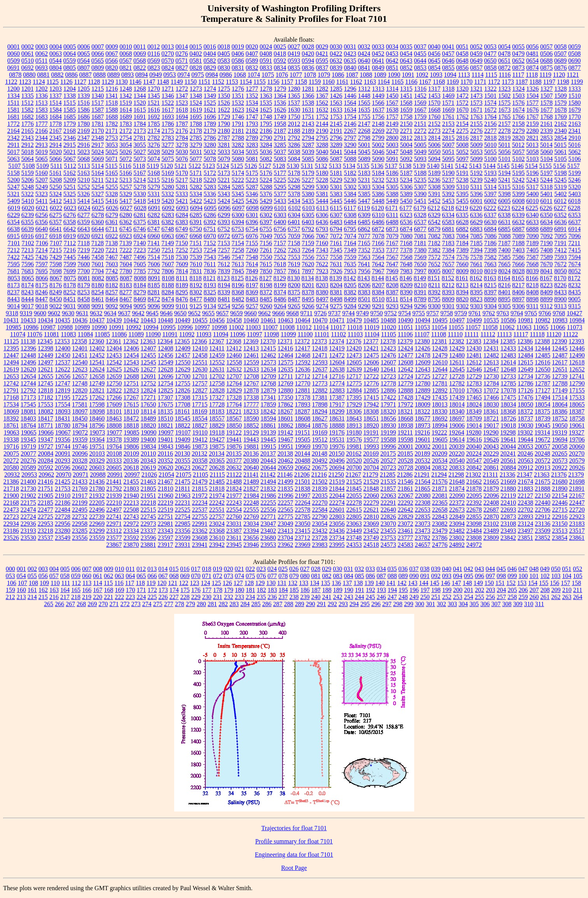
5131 (307, 166)
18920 (371, 425)
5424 (224, 201)
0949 (155, 75)
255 (480, 597)
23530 (28, 538)
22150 (542, 496)
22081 (440, 496)
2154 (463, 124)
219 (87, 597)
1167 (425, 82)
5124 (223, 166)
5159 (28, 173)
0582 (210, 61)
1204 (70, 89)
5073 (140, 159)
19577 (371, 439)
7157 (280, 243)
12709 (268, 376)
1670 (463, 110)
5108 (28, 166)
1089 (380, 75)
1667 (420, 110)
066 (152, 576)
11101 (322, 334)
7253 (196, 250)
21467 (166, 482)
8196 (238, 285)
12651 (560, 369)
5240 (490, 180)
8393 (449, 292)
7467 (112, 257)
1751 (308, 117)
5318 (546, 187)
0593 (294, 61)
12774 (337, 383)
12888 (406, 390)
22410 (509, 503)
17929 (354, 404)
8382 (350, 292)
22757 (217, 517)
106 (12, 583)
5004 (406, 145)
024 (272, 569)
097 (491, 576)
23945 (234, 545)
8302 (196, 292)
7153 (224, 243)
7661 (476, 264)
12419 (337, 348)
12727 (440, 376)
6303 (280, 215)
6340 (532, 215)
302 (441, 604)
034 (381, 569)
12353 (62, 341)
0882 (57, 75)
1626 (280, 110)
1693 (168, 117)
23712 (302, 538)
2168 (70, 131)
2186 (266, 131)
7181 (420, 243)
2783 (168, 138)
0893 (127, 75)
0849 (378, 68)
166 (87, 590)
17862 (286, 404)
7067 (322, 236)
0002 (28, 47)
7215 (56, 250)
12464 (286, 355)
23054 (320, 524)
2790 (266, 138)
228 (185, 597)
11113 (504, 334)
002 (32, 569)
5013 (532, 145)
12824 (148, 390)
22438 (526, 503)
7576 (463, 257)
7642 (378, 264)
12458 (200, 355)
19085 (131, 432)
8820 (462, 299)
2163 (575, 124)
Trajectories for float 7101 (294, 828)
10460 (251, 320)
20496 (337, 460)
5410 (28, 201)
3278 (182, 145)
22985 (183, 524)
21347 (524, 475)
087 (381, 576)
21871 (440, 489)
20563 (526, 460)
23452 (371, 531)
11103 (355, 334)
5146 (517, 166)
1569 (420, 103)
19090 (148, 432)
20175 (388, 453)
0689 (560, 61)
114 (98, 583)
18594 (268, 418)
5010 (491, 145)
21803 (131, 489)
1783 (126, 124)
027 (305, 569)
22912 (543, 517)
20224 (474, 453)
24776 (440, 545)
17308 (183, 397)
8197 (252, 285)
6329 (434, 215)
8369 (252, 292)
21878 (474, 489)
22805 (354, 517)
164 (65, 590)
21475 (183, 482)
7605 (140, 264)
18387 (577, 411)
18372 (525, 411)
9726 (320, 313)
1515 (69, 103)
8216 (504, 285)
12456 (166, 355)
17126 (526, 390)
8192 (196, 285)
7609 (182, 264)
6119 (364, 208)
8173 (14, 285)
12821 (97, 390)
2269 (378, 131)
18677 (423, 418)
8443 (14, 299)
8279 (140, 292)
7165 (364, 243)
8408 (533, 292)
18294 (320, 411)
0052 (476, 47)
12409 (183, 348)
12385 (508, 341)
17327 (217, 397)
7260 (252, 250)
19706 (577, 439)
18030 (491, 404)
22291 (388, 503)
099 (512, 576)
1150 (190, 82)
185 (294, 590)
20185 (405, 453)
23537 (46, 538)
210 (567, 590)
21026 (149, 475)
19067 (63, 432)
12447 (11, 355)
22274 (337, 503)
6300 (238, 215)
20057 (542, 446)
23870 (131, 545)
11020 (388, 327)
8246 (42, 292)
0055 (518, 47)
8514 (406, 299)
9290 (364, 306)
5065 (42, 159)
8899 (546, 299)
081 (316, 576)
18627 (320, 418)
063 (120, 576)
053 (11, 576)
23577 (114, 538)
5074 (154, 159)
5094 (434, 159)
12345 (45, 341)
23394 (251, 531)
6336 (476, 215)
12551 (200, 362)
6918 (56, 236)
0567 (125, 61)
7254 (210, 250)
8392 (434, 292)
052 (577, 569)
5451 (420, 201)
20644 (268, 468)
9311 (532, 306)
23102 (491, 524)
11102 (338, 334)
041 (457, 569)
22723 (11, 517)
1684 (56, 117)
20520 (354, 460)
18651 (371, 418)
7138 (111, 243)
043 (479, 569)
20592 (46, 468)
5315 (504, 187)
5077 (196, 159)
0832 (252, 68)
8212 (448, 285)
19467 (286, 439)
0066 (98, 54)
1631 (308, 110)
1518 (111, 103)
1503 (519, 96)
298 (398, 604)
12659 (114, 376)
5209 (70, 180)
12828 (217, 390)
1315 (406, 89)
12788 (560, 383)
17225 (80, 397)
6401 (294, 222)
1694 (182, 117)
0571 (182, 61)
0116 (154, 54)
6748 (168, 229)
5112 (70, 166)
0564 (83, 61)
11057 (473, 327)
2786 (210, 138)
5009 (477, 145)
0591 (266, 61)
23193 (28, 531)
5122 (195, 166)
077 (272, 576)
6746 (139, 229)
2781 (140, 138)
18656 (388, 418)
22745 (148, 517)
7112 (70, 243)
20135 (234, 453)
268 (81, 604)
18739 (543, 418)
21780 (97, 489)
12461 (251, 355)
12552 (217, 362)
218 (76, 597)
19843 (166, 446)
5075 (168, 159)
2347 (84, 138)
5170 (182, 173)
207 (534, 590)
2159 (533, 124)
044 (490, 569)
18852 (251, 425)
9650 (180, 313)
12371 (285, 341)
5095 (449, 159)
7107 (56, 243)
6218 (448, 208)
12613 (491, 362)
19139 (268, 432)
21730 (28, 489)
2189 (308, 131)
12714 (320, 376)
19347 (46, 439)
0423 (350, 54)
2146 (350, 124)
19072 (80, 432)
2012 (294, 124)
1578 (546, 103)
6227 (560, 208)
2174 (154, 131)
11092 (187, 334)
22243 (234, 503)
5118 (139, 166)
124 (205, 583)
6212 (434, 208)
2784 (182, 138)
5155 (546, 166)
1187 (522, 82)
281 (212, 604)
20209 (440, 453)
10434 (46, 320)
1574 (490, 103)
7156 (266, 243)
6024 (84, 208)
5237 (448, 180)
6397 (266, 222)
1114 (478, 75)
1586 (84, 110)
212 (11, 597)
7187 (504, 243)
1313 (378, 89)
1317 (434, 89)
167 (98, 590)
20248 (542, 453)
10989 (82, 327)
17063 (474, 390)
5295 (280, 187)
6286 (210, 215)
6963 (168, 236)
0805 (70, 68)
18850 (234, 425)
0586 (238, 61)
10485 (371, 320)
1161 (342, 82)
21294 (439, 475)
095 (469, 576)
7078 (378, 236)
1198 (563, 82)
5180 (322, 173)
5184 (378, 173)
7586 (519, 257)
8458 (84, 299)
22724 (28, 517)
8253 (84, 292)
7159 (308, 243)
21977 (234, 496)
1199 (577, 82)
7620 (308, 264)
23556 (80, 538)
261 (545, 597)
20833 (457, 468)
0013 (168, 47)
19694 (560, 439)
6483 (336, 222)
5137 (391, 166)
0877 (575, 68)
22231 (183, 503)
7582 (491, 257)
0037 (420, 47)
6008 (519, 201)
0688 (546, 61)
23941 (200, 545)
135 (325, 583)
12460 (234, 355)
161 (32, 590)
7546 (224, 257)
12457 (183, 355)
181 (251, 590)
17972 (406, 404)
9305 (505, 306)
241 (327, 597)
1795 (266, 124)
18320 (388, 411)
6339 (518, 215)
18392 (11, 418)
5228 (322, 180)
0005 (70, 47)
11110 (455, 334)
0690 (574, 61)
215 (43, 597)
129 (260, 583)
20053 (525, 446)
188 (327, 590)
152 (511, 583)
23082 (440, 524)
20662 (303, 468)
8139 (336, 278)
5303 (364, 187)
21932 (97, 496)
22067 (406, 496)
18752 (560, 418)
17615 (131, 404)
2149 (392, 124)
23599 (183, 538)
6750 (196, 229)
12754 (166, 383)
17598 (97, 404)
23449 (354, 531)
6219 (462, 208)
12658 (97, 376)
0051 (462, 47)
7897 (308, 271)
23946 (251, 545)
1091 (408, 75)
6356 (42, 222)
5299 (308, 187)
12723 (388, 376)
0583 (224, 61)
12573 (268, 362)
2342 (14, 138)
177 (207, 590)
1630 (294, 110)
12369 (251, 341)
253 (458, 597)
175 (185, 590)
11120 (554, 334)
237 (283, 597)
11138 (28, 341)
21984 (251, 496)
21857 (388, 489)
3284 (266, 145)
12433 (508, 348)
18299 (337, 411)
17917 (337, 404)
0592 (280, 61)
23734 (337, 538)
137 (347, 583)
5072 (126, 159)
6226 (546, 208)
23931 (183, 545)
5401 (547, 194)
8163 (490, 278)
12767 (251, 383)
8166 (532, 278)
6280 (126, 215)
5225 (280, 180)
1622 (224, 110)
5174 (238, 173)
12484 (526, 355)
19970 (320, 446)
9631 (82, 313)
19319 (560, 432)
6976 (252, 236)
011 (130, 569)
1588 (112, 110)
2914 (56, 145)
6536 (406, 222)
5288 (266, 187)
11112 (488, 334)
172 (152, 590)
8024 (505, 271)
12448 (28, 355)
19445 (268, 439)
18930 (388, 425)
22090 (457, 496)
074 (240, 576)
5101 (505, 159)
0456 (434, 54)
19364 (97, 439)
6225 (532, 208)
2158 (519, 124)
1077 (296, 75)
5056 (505, 152)
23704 (285, 538)
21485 (217, 482)
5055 (491, 152)
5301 (336, 187)
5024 (98, 152)
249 (414, 597)
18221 (234, 411)
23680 (268, 538)
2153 (449, 124)
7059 (294, 236)
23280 (63, 531)
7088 (505, 236)
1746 (238, 117)
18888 (337, 425)
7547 (238, 257)
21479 (200, 482)
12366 (199, 341)
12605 (354, 362)
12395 (11, 348)
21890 (560, 489)
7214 (42, 250)
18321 (405, 411)
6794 (336, 229)
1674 (519, 110)
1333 (575, 89)
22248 (251, 503)
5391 (434, 194)
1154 (246, 82)
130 (271, 583)
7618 (280, 264)
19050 (560, 425)
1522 (168, 103)
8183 (126, 285)
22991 (200, 524)
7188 (518, 243)
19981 (354, 446)
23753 (388, 538)
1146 (135, 82)
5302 (350, 187)
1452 (420, 96)
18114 (148, 411)
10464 (303, 320)
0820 (112, 68)
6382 (168, 222)
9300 (434, 306)
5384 (350, 194)
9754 (404, 313)
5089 (364, 159)
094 (458, 576)
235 (261, 597)
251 (436, 597)
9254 (224, 306)
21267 (353, 475)
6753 (238, 229)
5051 (449, 152)
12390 (559, 341)
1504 (533, 96)
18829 (217, 425)
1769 (561, 117)
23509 (543, 531)
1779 (70, 124)
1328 (561, 89)
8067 (56, 278)
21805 (148, 489)
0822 (140, 68)
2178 (196, 131)
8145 (392, 278)
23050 (303, 524)
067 (163, 576)
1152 (218, 82)
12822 (114, 390)
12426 (422, 348)
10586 (509, 320)
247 (392, 597)
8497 (322, 299)
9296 (420, 306)
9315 (574, 306)
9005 (574, 299)
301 (431, 604)
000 (11, 569)
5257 (126, 187)
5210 (84, 180)
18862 (286, 425)
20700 (354, 468)
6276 (70, 215)
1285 (336, 89)
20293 (63, 460)
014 (163, 569)
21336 (507, 475)
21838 (302, 489)
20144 (302, 453)
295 (365, 604)
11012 (304, 327)
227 (174, 597)
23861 (577, 538)
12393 (576, 341)
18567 (234, 418)
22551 (217, 510)
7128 (97, 243)
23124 (526, 524)
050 (556, 569)
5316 (518, 187)
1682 (28, 117)
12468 (303, 355)
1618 (182, 110)
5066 (56, 159)
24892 (457, 545)
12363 (148, 341)
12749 (97, 383)
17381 (320, 397)
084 (349, 576)
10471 (337, 320)
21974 (217, 496)
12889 (423, 390)
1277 (252, 89)
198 (436, 590)
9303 (477, 306)
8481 (224, 299)
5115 (111, 166)
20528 (406, 460)
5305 (392, 187)
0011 (140, 47)
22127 (525, 496)
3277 (168, 145)
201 (469, 590)
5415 (98, 201)
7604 (126, 264)
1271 (168, 89)
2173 (140, 131)
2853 (547, 138)
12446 (577, 348)
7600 (84, 264)
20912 (526, 468)
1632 (322, 110)
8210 (420, 285)
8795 (434, 299)
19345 (28, 439)
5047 (392, 152)
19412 (200, 439)
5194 (505, 173)
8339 (224, 292)
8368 (238, 292)
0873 (519, 68)
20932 (12, 475)
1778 (56, 124)
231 (218, 597)
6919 (70, 236)
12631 (217, 369)
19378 (114, 439)
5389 (406, 194)
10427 (574, 313)
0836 (308, 68)
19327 (577, 432)
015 (174, 569)
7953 (350, 271)
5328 (112, 194)
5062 (575, 152)
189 (338, 590)
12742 (11, 383)
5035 (252, 152)
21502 (320, 482)
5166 (126, 173)
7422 (14, 257)
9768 (559, 313)
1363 (266, 96)
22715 (560, 510)
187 (316, 590)
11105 (389, 334)
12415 (268, 348)
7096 (575, 236)
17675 (166, 404)
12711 (285, 376)
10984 (577, 320)
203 (491, 590)
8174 (28, 285)
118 (140, 583)
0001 (14, 47)
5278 (140, 187)
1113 (464, 75)
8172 (574, 278)
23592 (131, 538)
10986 (31, 327)
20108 (114, 453)
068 (174, 576)
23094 (457, 524)
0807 (84, 68)
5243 (532, 180)
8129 (280, 278)
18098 (97, 411)
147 (456, 583)
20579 (577, 460)
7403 (519, 250)
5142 (461, 166)
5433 (280, 201)
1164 (384, 82)
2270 (392, 131)
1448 (364, 96)
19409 (183, 439)
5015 (560, 145)
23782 (422, 538)
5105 (561, 159)
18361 (491, 411)
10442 (131, 320)
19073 (97, 432)
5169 (168, 173)
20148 (320, 453)
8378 (308, 292)
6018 (574, 201)
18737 (526, 418)
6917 (42, 236)
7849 (252, 271)
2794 (308, 138)
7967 (378, 271)
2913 (42, 145)
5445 (336, 201)
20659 (286, 468)
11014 (321, 327)
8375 (294, 292)
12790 (577, 383)
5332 (168, 194)
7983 (406, 271)
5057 (519, 152)
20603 (97, 468)
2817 (477, 138)
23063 (354, 524)
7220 (98, 250)
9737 (334, 313)
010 (120, 569)
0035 (406, 47)
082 (327, 576)
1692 (154, 117)
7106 (42, 243)
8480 (210, 299)
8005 (434, 271)
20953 (29, 475)
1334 (14, 96)
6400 (280, 222)
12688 (131, 376)
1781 (98, 124)
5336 (210, 194)
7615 (266, 264)
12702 (217, 376)
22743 (131, 517)
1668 (434, 110)
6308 (350, 215)
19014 (474, 425)
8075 (70, 278)
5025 (112, 152)
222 (120, 597)
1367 (322, 96)
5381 (322, 194)
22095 (474, 496)
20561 (509, 460)
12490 (577, 355)
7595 (14, 264)
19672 (543, 439)
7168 (406, 243)
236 (272, 597)
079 (294, 576)
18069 (11, 411)
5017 (14, 152)
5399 (519, 194)
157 (565, 583)
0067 (112, 54)
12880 (286, 390)
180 (240, 590)
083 (338, 576)
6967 (182, 236)
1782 (112, 124)
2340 (561, 131)
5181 (336, 173)
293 (343, 604)
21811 (183, 489)
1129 (108, 82)
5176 (266, 173)
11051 (405, 327)
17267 (131, 397)
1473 (477, 96)
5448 (378, 201)
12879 (268, 390)
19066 (46, 432)
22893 (526, 517)
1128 (94, 82)
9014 (14, 306)
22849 (457, 517)
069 (185, 576)
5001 (364, 145)
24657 (423, 545)
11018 (355, 327)
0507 (560, 54)
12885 (371, 390)
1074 (254, 75)
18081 (28, 411)
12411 (217, 348)
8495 (308, 299)
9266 (308, 306)
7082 (434, 236)
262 (556, 597)
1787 (182, 124)
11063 (524, 327)
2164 (14, 131)
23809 (491, 538)
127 (238, 583)
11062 (507, 327)
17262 (97, 397)
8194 (224, 285)
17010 (457, 390)
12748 (80, 383)
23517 (577, 531)
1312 (364, 89)
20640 (251, 468)
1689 (126, 117)
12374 (336, 341)
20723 (388, 468)
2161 (547, 124)
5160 (42, 173)
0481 (532, 54)
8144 (378, 278)
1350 (224, 96)
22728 (63, 517)
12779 (406, 383)
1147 (149, 82)
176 (196, 590)
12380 (422, 341)
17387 (337, 397)
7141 (154, 243)
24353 (354, 545)
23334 (131, 531)
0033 (378, 47)
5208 (56, 180)
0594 (308, 61)
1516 (83, 103)
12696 (166, 376)
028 (316, 569)
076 (261, 576)
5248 (28, 187)
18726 (509, 418)
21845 (354, 489)
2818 (491, 138)
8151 (434, 278)
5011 (504, 145)
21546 (406, 482)
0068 (126, 54)
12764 (234, 383)
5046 (378, 152)
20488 (303, 460)
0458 (462, 54)
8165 (518, 278)
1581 (14, 110)
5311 (476, 187)
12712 (302, 376)
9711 (306, 313)
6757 (294, 229)
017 (196, 569)
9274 (322, 306)
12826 (183, 390)
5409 (14, 201)
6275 (56, 215)
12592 (303, 362)
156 (554, 583)
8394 (463, 292)
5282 (196, 187)
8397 (491, 292)
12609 (423, 362)
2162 (561, 124)
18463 (114, 418)
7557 (322, 257)
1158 (301, 82)
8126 (252, 278)
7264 (308, 250)
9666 (279, 313)
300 (420, 604)
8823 (476, 299)
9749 (362, 313)
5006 (434, 145)
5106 (575, 159)
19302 (525, 432)
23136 (543, 524)
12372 (302, 341)
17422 (388, 397)
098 (501, 576)
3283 (252, 145)
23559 (97, 538)
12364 (165, 341)
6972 (224, 236)
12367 (216, 341)
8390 (406, 292)
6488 (392, 222)
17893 (303, 404)
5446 (350, 201)
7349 (350, 250)
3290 (350, 145)
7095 (561, 236)
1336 (42, 96)
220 (98, 597)
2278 (505, 131)
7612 (224, 264)
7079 (392, 236)
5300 (322, 187)
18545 (183, 418)
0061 (28, 54)
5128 (279, 166)
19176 (337, 432)
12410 (200, 348)
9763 (503, 313)
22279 (371, 503)
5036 (266, 152)
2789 (252, 138)
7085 (477, 236)
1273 (196, 89)
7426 (42, 257)
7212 (14, 250)
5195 (519, 173)
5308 (434, 187)
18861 (268, 425)
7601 (98, 264)
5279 (154, 187)
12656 (63, 376)
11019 (372, 327)
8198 (266, 285)
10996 (185, 327)
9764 (517, 313)
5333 (182, 194)
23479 (440, 531)
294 (354, 604)
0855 (449, 68)
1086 (338, 75)
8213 (462, 285)
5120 (167, 166)
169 (120, 590)
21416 (46, 482)
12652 (577, 369)
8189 (182, 285)
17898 (320, 404)
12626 (131, 369)
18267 (285, 411)
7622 (322, 264)
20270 (577, 453)
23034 (251, 524)
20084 (46, 453)
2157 (505, 124)
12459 (217, 355)
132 (293, 583)
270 (103, 604)
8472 (154, 299)
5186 (392, 173)
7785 (140, 271)
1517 (97, 103)
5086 (322, 159)
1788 (196, 124)
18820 (148, 425)
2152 (434, 124)
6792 (308, 229)
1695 (196, 117)
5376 (266, 194)
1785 (154, 124)
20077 (28, 453)
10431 (11, 320)
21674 (526, 482)
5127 (265, 166)
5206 (28, 180)
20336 (131, 460)
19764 (114, 446)
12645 (457, 369)
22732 (80, 517)
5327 (98, 194)
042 (468, 569)
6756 (280, 229)
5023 (84, 152)
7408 (547, 250)
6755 (266, 229)
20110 (148, 453)
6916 (28, 236)
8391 (420, 292)
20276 (28, 460)
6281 (140, 215)
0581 (196, 61)
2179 (210, 131)
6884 (490, 229)
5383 (336, 194)
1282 (322, 89)
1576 (518, 103)
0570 (168, 61)
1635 (364, 110)
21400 (28, 482)
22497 (114, 510)
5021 (70, 152)
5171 (196, 173)
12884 (354, 390)
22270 (320, 503)
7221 (112, 250)
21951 (148, 496)
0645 (434, 61)
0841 (364, 68)
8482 (238, 299)
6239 (28, 215)
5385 (364, 194)
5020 (56, 152)
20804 (423, 468)
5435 (308, 201)
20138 (285, 453)
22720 (577, 510)
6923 (126, 236)
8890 (490, 299)
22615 (354, 510)
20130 (182, 453)
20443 (268, 460)
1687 (98, 117)
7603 (112, 264)
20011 (440, 446)
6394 (238, 222)
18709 (474, 418)
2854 (561, 138)
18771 (46, 425)
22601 (337, 510)
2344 (42, 138)
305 (474, 604)
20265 (560, 453)
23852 (542, 538)
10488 (388, 320)
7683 (28, 271)
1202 (42, 89)
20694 (337, 468)
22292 (406, 503)
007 (87, 569)
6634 (547, 222)
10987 (48, 327)
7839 (224, 271)
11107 (422, 334)
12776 (371, 383)
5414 (84, 201)
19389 (131, 439)
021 (239, 569)
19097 (166, 432)
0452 (378, 54)
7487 (126, 257)
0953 (170, 75)
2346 (70, 138)
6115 (336, 208)
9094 (126, 306)
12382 (456, 341)
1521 (154, 103)
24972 (474, 545)
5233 (392, 180)
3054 (126, 145)
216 (54, 597)
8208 (392, 285)
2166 (42, 131)
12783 (474, 383)
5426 (252, 201)
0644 (420, 61)
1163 (370, 82)
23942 (217, 545)
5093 (420, 159)
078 (283, 576)
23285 (80, 531)
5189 (434, 173)
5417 (126, 201)
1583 (42, 110)
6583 (449, 222)
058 (65, 576)
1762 (463, 117)
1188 (535, 82)
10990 (99, 327)
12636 (303, 369)
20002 (423, 446)
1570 (434, 103)
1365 (294, 96)
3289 (336, 145)
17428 (406, 397)
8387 (392, 292)
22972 (131, 524)
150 (489, 583)
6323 (406, 215)
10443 (148, 320)
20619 (148, 468)
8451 (70, 299)
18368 (508, 411)
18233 (251, 411)
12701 (200, 376)
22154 (560, 496)
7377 (392, 250)
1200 (14, 89)
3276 (154, 145)
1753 (336, 117)
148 (467, 583)
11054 (439, 327)
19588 (388, 439)
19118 (217, 432)
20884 (509, 468)
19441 (234, 439)
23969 (303, 545)
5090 (378, 159)
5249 (42, 187)
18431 (63, 418)
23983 (320, 545)
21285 (388, 475)
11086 (119, 334)
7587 (533, 257)
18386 (560, 411)
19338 (11, 439)
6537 (420, 222)
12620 (28, 369)
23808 (474, 538)
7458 (98, 257)
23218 (46, 531)
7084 (463, 236)
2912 (28, 145)
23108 (509, 524)
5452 (434, 201)
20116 (165, 453)
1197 (549, 82)
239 (305, 597)
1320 (463, 89)
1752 (322, 117)
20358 (200, 460)
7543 (210, 257)
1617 (168, 110)
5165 (112, 173)
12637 (320, 369)
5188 (420, 173)
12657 (80, 376)
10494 (423, 320)
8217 (518, 285)
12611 (457, 362)
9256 (238, 306)
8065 (28, 278)
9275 (336, 306)
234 (251, 597)
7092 (547, 236)
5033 (224, 152)
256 (491, 597)
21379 (576, 475)
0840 (350, 68)
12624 (97, 369)
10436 (80, 320)
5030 (182, 152)
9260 (266, 306)
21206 (302, 475)
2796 (336, 138)
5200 (14, 180)
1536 (280, 103)
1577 (532, 103)
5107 (14, 166)
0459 (476, 54)
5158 (14, 173)
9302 (463, 306)
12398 (46, 348)
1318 (449, 89)
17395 (354, 397)
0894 (141, 75)
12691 (148, 376)
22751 (166, 517)
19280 (474, 432)
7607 (168, 264)
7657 (448, 264)
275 (158, 604)
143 (413, 583)
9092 (112, 306)
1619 (196, 110)
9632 (96, 313)
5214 (139, 180)
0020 (252, 47)
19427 (217, 439)
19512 (320, 439)
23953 (268, 545)
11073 (575, 327)
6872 (378, 229)
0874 (533, 68)
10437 (97, 320)
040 (447, 569)
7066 (308, 236)
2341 (575, 131)
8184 (140, 285)
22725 (46, 517)
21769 (80, 489)
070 (196, 576)
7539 (196, 257)
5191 (463, 173)
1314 (392, 89)
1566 (378, 103)
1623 (238, 110)
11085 (102, 334)
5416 (112, 201)
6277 (84, 215)
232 (229, 597)
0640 (364, 61)
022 (250, 569)
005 (65, 569)
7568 (406, 257)
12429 (457, 348)
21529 (371, 482)
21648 (457, 482)
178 (218, 590)
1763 (477, 117)
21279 (371, 475)
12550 (183, 362)
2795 (322, 138)
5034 (238, 152)
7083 (449, 236)
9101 (182, 306)
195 (403, 590)
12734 (525, 376)
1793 (252, 124)
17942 (371, 404)
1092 (422, 75)
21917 (80, 496)
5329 (126, 194)
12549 (166, 362)
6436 (322, 222)
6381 (154, 222)
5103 (533, 159)
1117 (518, 75)
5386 (378, 194)
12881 (303, 390)
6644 (98, 229)
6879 (434, 229)
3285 (280, 145)
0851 (392, 68)
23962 (286, 545)
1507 (547, 96)
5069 (98, 159)
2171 (112, 131)
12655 (46, 376)
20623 (183, 468)
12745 (46, 383)
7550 (266, 257)
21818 (217, 489)
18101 (114, 411)
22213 (131, 503)
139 (369, 583)
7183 (448, 243)
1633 (336, 110)
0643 (406, 61)
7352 (364, 250)
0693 (42, 68)
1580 (574, 103)
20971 (81, 475)
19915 (268, 446)
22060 (371, 496)
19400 (148, 439)
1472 (463, 96)
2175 (168, 131)
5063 (14, 159)
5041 (336, 152)
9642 (138, 313)
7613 (238, 264)
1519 (125, 103)
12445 (560, 348)
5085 (308, 159)
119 (151, 583)
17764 (234, 404)
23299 (97, 531)
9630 (68, 313)
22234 (200, 503)
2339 (547, 131)
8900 (560, 299)
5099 (477, 159)
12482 (491, 355)
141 (391, 583)
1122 (11, 82)
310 (529, 604)
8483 (252, 299)
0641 (378, 61)
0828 (196, 68)
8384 (378, 292)
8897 (518, 299)
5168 (154, 173)
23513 (560, 531)
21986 (268, 496)
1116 (505, 75)
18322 (422, 411)
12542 (114, 362)
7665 (504, 264)
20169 (371, 453)
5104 (547, 159)
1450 (392, 96)
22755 (200, 517)
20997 (132, 475)
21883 (525, 489)
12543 (131, 362)
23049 (286, 524)
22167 (577, 496)
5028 (154, 152)
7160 (322, 243)
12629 (183, 369)
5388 (392, 194)
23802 (457, 538)
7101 (14, 243)
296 (376, 604)
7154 (238, 243)
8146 (406, 278)
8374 (280, 292)
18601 (286, 418)
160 (21, 590)
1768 (547, 117)
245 (371, 597)
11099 (288, 334)
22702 (526, 510)
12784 (491, 383)
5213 (125, 180)
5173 (224, 173)
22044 (337, 496)
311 (539, 604)
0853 (420, 68)
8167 (546, 278)
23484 (474, 531)
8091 (154, 278)
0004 (56, 47)
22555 (251, 510)
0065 (84, 54)
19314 (542, 432)
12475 (371, 355)
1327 (547, 89)
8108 (168, 278)
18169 (200, 411)
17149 (560, 390)
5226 (294, 180)
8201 (308, 285)
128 (249, 583)
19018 (509, 425)
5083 (280, 159)
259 (523, 597)
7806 (168, 271)
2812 (406, 138)
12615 (525, 362)
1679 (575, 110)
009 (109, 569)
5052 (463, 152)
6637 (575, 222)
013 (152, 569)
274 (147, 604)
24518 (371, 545)
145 (434, 583)
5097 (463, 159)
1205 (84, 89)
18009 (423, 404)
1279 (280, 89)
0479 (518, 54)
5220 (210, 180)
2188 (294, 131)
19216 (422, 432)
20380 (251, 460)
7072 (336, 236)
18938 (406, 425)
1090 (394, 75)
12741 (577, 376)
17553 (46, 404)
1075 (268, 75)
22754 (183, 517)
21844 (337, 489)
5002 (378, 145)
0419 (294, 54)
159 (11, 590)
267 (71, 604)
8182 (112, 285)
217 (65, 597)
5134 (349, 166)
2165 (28, 131)
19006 (457, 425)
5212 (111, 180)
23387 (234, 531)
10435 (63, 320)
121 (173, 583)
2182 (252, 131)
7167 (392, 243)
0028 (308, 47)
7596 (28, 264)
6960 (154, 236)
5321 (14, 194)
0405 (224, 54)
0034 (392, 47)
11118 (537, 334)
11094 (221, 334)
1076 (282, 75)
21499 (286, 482)
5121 (181, 166)
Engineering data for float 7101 (294, 855)
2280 (533, 131)
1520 (139, 103)
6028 (140, 208)
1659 (406, 110)
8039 (533, 271)
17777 (251, 404)
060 (87, 576)
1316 (420, 89)
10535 (491, 320)
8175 (42, 285)
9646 (166, 313)
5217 (182, 180)
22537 (200, 510)
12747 (63, 383)
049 (545, 569)
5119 (153, 166)
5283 (210, 187)
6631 (505, 222)
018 (207, 569)
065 (141, 576)
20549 (491, 460)
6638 (14, 229)
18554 (200, 418)
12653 (11, 376)
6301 (252, 215)
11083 (68, 334)
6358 (70, 222)
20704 (371, 468)
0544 (55, 61)
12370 (268, 341)
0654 (532, 61)
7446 (84, 257)
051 (567, 569)
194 (392, 590)
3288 (322, 145)
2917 (98, 145)
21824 (234, 489)
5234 (406, 180)
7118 (84, 243)
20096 (80, 453)
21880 (508, 489)
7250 (154, 250)
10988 (65, 327)
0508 (574, 54)
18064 (560, 404)
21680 (560, 482)
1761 (449, 117)
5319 (560, 187)
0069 (140, 54)
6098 (253, 208)
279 (191, 604)
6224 (518, 208)
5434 (294, 201)
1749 (280, 117)
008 (98, 569)
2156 (491, 124)
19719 (28, 446)
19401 (166, 439)
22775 (286, 517)
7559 (350, 257)
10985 (14, 327)
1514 (55, 103)
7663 (490, 264)
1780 (84, 124)
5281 (182, 187)
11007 (270, 327)
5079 (224, 159)
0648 (462, 61)
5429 (266, 201)
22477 (46, 510)
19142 (285, 432)
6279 (112, 215)
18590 (251, 418)
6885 (504, 229)
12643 (423, 369)
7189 (532, 243)
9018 (42, 306)
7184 (462, 243)
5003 (392, 145)
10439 (114, 320)
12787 (543, 383)
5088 (350, 159)
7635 (350, 264)
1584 (56, 110)
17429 (423, 397)
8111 (182, 278)
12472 (337, 355)
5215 (154, 180)
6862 (364, 229)
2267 (350, 131)
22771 (268, 517)
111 (66, 583)
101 (534, 576)
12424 (405, 348)
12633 (251, 369)
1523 (182, 103)
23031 (234, 524)
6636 (561, 222)
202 (480, 590)
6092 (168, 208)
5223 (252, 180)
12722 (371, 376)
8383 (364, 292)
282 (223, 604)
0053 (490, 47)
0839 (336, 68)
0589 (252, 61)
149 (478, 583)
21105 (200, 475)
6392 (210, 222)
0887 (85, 75)
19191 (371, 432)
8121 (210, 278)
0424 (364, 54)
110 (55, 583)
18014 (457, 404)
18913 (354, 425)
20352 (166, 460)
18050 (526, 404)
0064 (70, 54)
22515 (148, 510)
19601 (423, 439)
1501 (491, 96)
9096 (154, 306)
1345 (154, 96)
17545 (28, 404)
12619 (11, 369)
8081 (84, 278)
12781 (440, 383)
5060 (547, 152)
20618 (131, 468)
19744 (63, 446)
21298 (456, 475)
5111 (56, 166)
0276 (182, 54)
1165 (397, 82)
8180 (98, 285)
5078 (210, 159)
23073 (423, 524)
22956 (63, 524)
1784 (140, 124)
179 (229, 590)
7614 (252, 264)
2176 (182, 131)
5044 (350, 152)
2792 (294, 138)
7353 (378, 250)
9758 (447, 313)
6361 (112, 222)
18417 (46, 418)
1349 (210, 96)
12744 (28, 383)
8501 (364, 299)
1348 (196, 96)
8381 (336, 292)
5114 (98, 166)
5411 (41, 201)
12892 (440, 390)
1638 (392, 110)
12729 (474, 376)
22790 (320, 517)
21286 (405, 475)
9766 (545, 313)
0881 (43, 75)
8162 (476, 278)
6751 (210, 229)
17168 (11, 397)
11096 (237, 334)
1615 (140, 110)
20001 (406, 446)
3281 (224, 145)
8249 (56, 292)
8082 (98, 278)
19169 (320, 432)
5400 (533, 194)
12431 (491, 348)
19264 (457, 432)
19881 (251, 446)
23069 (371, 524)
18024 (474, 404)
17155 (577, 390)
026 (294, 569)
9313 (560, 306)
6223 (504, 208)
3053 (112, 145)
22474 (28, 510)
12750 (114, 383)
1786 (168, 124)
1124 (39, 82)
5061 (561, 152)
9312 (546, 306)
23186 (11, 531)
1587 (98, 110)
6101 (281, 208)
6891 (560, 229)
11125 (11, 341)
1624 (252, 110)
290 (311, 604)
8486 (280, 299)
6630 (491, 222)
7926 (336, 271)
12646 (474, 369)
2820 (519, 138)
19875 (217, 446)
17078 (509, 390)
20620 (166, 468)
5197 (547, 173)
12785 (509, 383)
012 (141, 569)
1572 (462, 103)
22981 (166, 524)
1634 (350, 110)
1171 (480, 82)
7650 (420, 264)
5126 (251, 166)
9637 (124, 313)
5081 (252, 159)
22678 (474, 510)
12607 (388, 362)
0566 (111, 61)
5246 (574, 180)
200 (458, 590)
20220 (457, 453)
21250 (336, 475)
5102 (519, 159)
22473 (11, 510)
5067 (70, 159)
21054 (166, 475)
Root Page (294, 868)
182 (261, 590)
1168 (439, 82)
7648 (406, 264)
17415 (371, 397)
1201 (28, 89)
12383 (473, 341)
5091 (392, 159)
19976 (337, 446)
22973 (148, 524)
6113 (322, 208)
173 (163, 590)
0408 (266, 54)
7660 (462, 264)
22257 (286, 503)
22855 (474, 517)
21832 (268, 489)
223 (131, 597)
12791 (11, 390)
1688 (112, 117)
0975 (198, 75)
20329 (97, 460)
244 (360, 597)
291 (321, 604)
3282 (238, 145)
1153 (232, 82)
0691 (14, 68)
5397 (491, 194)
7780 (126, 271)
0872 (505, 68)
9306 (519, 306)
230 (207, 597)
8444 (28, 299)
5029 (168, 152)
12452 (97, 355)
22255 (268, 503)
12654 (28, 376)
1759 (420, 117)
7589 (547, 257)
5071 (112, 159)
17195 (63, 397)
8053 (14, 278)
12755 (183, 383)
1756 (378, 117)
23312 (114, 531)
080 (305, 576)
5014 (546, 145)
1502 (505, 96)
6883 (476, 229)
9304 (491, 306)
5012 (518, 145)
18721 (491, 418)
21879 (491, 489)
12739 (560, 376)
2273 (434, 131)
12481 (474, 355)
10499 (474, 320)
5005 (420, 145)
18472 (131, 418)
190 (349, 590)
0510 (28, 61)
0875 (547, 68)
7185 (476, 243)
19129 (251, 432)
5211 (98, 180)
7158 (294, 243)
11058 (490, 327)
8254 (98, 292)
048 (534, 569)
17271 (148, 397)
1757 (392, 117)
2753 (112, 138)
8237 (14, 292)
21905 (46, 496)
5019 (42, 152)
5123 (209, 166)
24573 (388, 545)
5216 (168, 180)
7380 (420, 250)
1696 (210, 117)
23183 (577, 524)
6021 (42, 208)
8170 (560, 278)
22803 (337, 517)
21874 (457, 489)
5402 (561, 194)
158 (576, 583)
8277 (126, 292)
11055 (456, 327)
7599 (70, 264)
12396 (28, 348)
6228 (574, 208)
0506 (546, 54)
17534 (11, 404)
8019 (491, 271)
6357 (56, 222)
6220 (476, 208)
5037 (280, 152)
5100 (491, 159)
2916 (84, 145)
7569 (420, 257)
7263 (294, 250)
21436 (97, 482)
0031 (350, 47)
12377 (371, 341)
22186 (63, 503)
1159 (315, 82)
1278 (266, 89)
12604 (337, 362)
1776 (28, 124)
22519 (166, 510)
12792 (28, 390)
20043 (491, 446)
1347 (182, 96)
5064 (28, 159)
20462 (286, 460)
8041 (547, 271)
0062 (42, 54)
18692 (440, 418)
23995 (337, 545)
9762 (489, 313)
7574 (449, 257)
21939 (114, 496)
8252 (70, 292)
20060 (577, 446)
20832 (440, 468)
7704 (98, 271)
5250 (56, 187)
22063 (388, 496)
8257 (112, 292)
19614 (457, 439)
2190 (322, 131)
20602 (80, 468)
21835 (285, 489)
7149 (168, 243)
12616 (542, 362)
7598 (56, 264)
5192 (477, 173)
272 (125, 604)
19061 (577, 425)
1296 (350, 89)
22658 (440, 510)
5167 (140, 173)
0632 (336, 61)
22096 (491, 496)
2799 (378, 138)
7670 (546, 264)
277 (169, 604)
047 (523, 569)
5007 (449, 145)
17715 (200, 404)
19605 (440, 439)
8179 (84, 285)
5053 (477, 152)
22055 (354, 496)
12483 (509, 355)
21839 (320, 489)
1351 (238, 96)
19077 (114, 432)
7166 (378, 243)
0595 (322, 61)
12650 (543, 369)
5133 (335, 166)
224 (141, 597)
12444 (542, 348)
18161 (182, 411)
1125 (52, 82)
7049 (266, 236)
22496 (97, 510)
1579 (560, 103)
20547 (474, 460)
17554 (63, 404)
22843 (440, 517)
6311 (392, 215)
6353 (574, 215)
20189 (422, 453)
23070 (388, 524)
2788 (238, 138)
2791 (280, 138)
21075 (184, 475)
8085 (112, 278)
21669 (509, 482)
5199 (575, 173)
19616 (474, 439)
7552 (280, 257)
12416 (285, 348)
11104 (372, 334)
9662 (265, 313)
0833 (266, 68)
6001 (477, 201)
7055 (280, 236)
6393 (224, 222)
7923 (322, 271)
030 (337, 569)
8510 (378, 299)
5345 (238, 194)
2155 (477, 124)
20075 (11, 453)
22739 (97, 517)
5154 (531, 166)
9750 (376, 313)
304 (463, 604)
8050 (561, 271)
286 (267, 604)
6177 (406, 208)
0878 (15, 75)
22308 (423, 503)
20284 (46, 460)
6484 (350, 222)
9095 (140, 306)
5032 (210, 152)
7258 (238, 250)
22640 (388, 510)
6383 (182, 222)
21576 (440, 482)
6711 (112, 229)
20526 (371, 460)
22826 (388, 517)
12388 (542, 341)
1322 (491, 89)
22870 (491, 517)
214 (32, 597)
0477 (490, 54)
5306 (406, 187)
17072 (491, 390)
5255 (112, 187)
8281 (154, 292)
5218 (196, 180)
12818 (46, 390)
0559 (69, 61)
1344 (140, 96)
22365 (440, 503)
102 (545, 576)
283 (234, 604)
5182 (350, 173)
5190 (449, 173)
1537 (294, 103)
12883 (337, 390)
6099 (267, 208)
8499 (350, 299)
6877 (420, 229)
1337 (56, 96)
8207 (378, 285)
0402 (196, 54)
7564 (378, 257)
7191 (560, 243)
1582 (28, 110)
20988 (98, 475)
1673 (505, 110)
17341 (268, 397)
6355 (28, 222)
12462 (268, 355)
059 (76, 576)
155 (544, 583)
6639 (28, 229)
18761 (11, 425)
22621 (371, 510)
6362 (126, 222)
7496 (140, 257)
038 (425, 569)
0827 (182, 68)
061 (98, 576)
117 (130, 583)
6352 (560, 215)
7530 (182, 257)
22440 (543, 503)
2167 (56, 131)
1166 (411, 82)
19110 (200, 432)
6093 (182, 208)
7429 (56, 257)
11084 (85, 334)
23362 (200, 531)
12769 (286, 383)
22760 (234, 517)
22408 (491, 503)
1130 (121, 82)
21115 (217, 475)
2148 (378, 124)
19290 (491, 432)
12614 (508, 362)
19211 (405, 432)
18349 (474, 411)
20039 (457, 446)
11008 (287, 327)
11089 (136, 334)
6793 (322, 229)
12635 (286, 369)
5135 (363, 166)
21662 (474, 482)
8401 (505, 292)
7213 (28, 250)
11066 (557, 327)
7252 (182, 250)
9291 (378, 306)
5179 (308, 173)
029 (327, 569)
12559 (251, 362)
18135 (165, 411)
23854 (560, 538)
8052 (575, 271)
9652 (194, 313)
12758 (217, 383)
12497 (46, 362)
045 (501, 569)
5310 (463, 187)
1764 (491, 117)
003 (43, 569)
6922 (112, 236)
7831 (196, 271)
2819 (505, 138)
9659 (237, 313)
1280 (294, 89)
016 (185, 569)
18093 (63, 411)
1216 (112, 89)
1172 (494, 82)
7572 (434, 257)
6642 (70, 229)
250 (425, 597)
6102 (295, 208)
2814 (434, 138)
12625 (114, 369)
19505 (303, 439)
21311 (490, 475)
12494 (11, 362)
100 (523, 576)
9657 (222, 313)
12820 (80, 390)
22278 (354, 503)
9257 (252, 306)
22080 (423, 496)
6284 (182, 215)
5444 (322, 201)
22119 (508, 496)
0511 (41, 61)
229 (196, 597)
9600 (40, 313)
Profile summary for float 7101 (294, 841)
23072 (406, 524)
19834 (148, 446)
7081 (420, 236)
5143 (475, 166)
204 (501, 590)
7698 (56, 271)
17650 (148, 404)
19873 (200, 446)
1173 (508, 82)
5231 (364, 180)
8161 (462, 278)
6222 (490, 208)
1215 (98, 89)
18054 (543, 404)
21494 (268, 482)
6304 (294, 215)
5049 (420, 152)
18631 (337, 418)
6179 (420, 208)
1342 (126, 96)
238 (294, 597)
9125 (196, 306)
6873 (392, 229)
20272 (11, 460)
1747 (252, 117)
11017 (338, 327)
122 (184, 583)
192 (371, 590)
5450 (406, 201)
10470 (320, 320)
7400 (505, 250)
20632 (234, 468)
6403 (308, 222)
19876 (234, 446)
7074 (350, 236)
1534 (252, 103)
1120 (559, 75)
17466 (491, 397)
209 (556, 590)
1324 (519, 89)
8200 (294, 285)
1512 (27, 103)
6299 (224, 215)
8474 (168, 299)
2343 (28, 138)
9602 (54, 313)
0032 (364, 47)
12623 (80, 369)
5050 (434, 152)
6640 (42, 229)
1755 (364, 117)
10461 (268, 320)
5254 (98, 187)
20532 (423, 460)
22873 (509, 517)
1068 (240, 75)
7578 (477, 257)
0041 (448, 47)
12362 (131, 341)
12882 (320, 390)
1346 (168, 96)
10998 (219, 327)
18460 (97, 418)
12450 (63, 355)
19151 (302, 432)
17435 (440, 397)
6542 (434, 222)
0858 (491, 68)
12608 (406, 362)
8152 (448, 278)
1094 (450, 75)
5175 (252, 173)
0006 (84, 47)
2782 (154, 138)
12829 (234, 390)
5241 (504, 180)
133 (304, 583)
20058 (560, 446)
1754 (350, 117)
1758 (406, 117)
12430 (474, 348)
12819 (63, 390)
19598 (406, 439)
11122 (570, 334)
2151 (420, 124)
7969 (392, 271)
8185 (154, 285)
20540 (457, 460)
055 (32, 576)
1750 (294, 117)
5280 (168, 187)
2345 (56, 138)
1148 (163, 82)
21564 (423, 482)
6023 (70, 208)
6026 (112, 208)
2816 (463, 138)
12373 (319, 341)
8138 (322, 278)
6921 (98, 236)
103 (556, 576)
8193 (210, 285)
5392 (449, 194)
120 (162, 583)
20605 (114, 468)
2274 (449, 131)
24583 (406, 545)
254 (469, 597)
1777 (42, 124)
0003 (42, 47)
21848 (371, 489)
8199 (280, 285)
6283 (168, 215)
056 (43, 576)
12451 (80, 355)
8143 (364, 278)
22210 (114, 503)
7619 (294, 264)
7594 (575, 257)
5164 (98, 173)
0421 (322, 54)
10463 (286, 320)
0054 (504, 47)
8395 (477, 292)
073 (229, 576)
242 (338, 597)
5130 (293, 166)
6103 (309, 208)
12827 (200, 390)
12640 (371, 369)
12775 (354, 383)
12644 (440, 369)
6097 (238, 208)
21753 (63, 489)
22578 (303, 510)
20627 (200, 468)
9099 (168, 306)
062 (109, 576)
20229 (491, 453)
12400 (63, 348)
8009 (463, 271)
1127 (80, 82)
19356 (63, 439)
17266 (114, 397)
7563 (364, 257)
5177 (280, 173)
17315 (200, 397)
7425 (28, 257)
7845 (238, 271)
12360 (96, 341)
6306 (322, 215)
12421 (371, 348)
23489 (491, 531)
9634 (110, 313)
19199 (388, 432)
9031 (70, 306)
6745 (125, 229)
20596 (63, 468)
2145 (336, 124)
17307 (166, 397)
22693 (509, 510)
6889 (546, 229)
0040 (434, 47)
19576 (354, 439)
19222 (440, 432)
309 (518, 604)
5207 (42, 180)
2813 (420, 138)
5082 (266, 159)
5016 (574, 145)
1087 (352, 75)
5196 (533, 173)
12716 (337, 376)
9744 (348, 313)
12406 (131, 348)
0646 (448, 61)
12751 (131, 383)
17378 (303, 397)
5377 (280, 194)
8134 (308, 278)
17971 (388, 404)
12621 (46, 369)
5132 (321, 166)
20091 (63, 453)
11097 (254, 334)
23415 (303, 531)
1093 (436, 75)
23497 (526, 531)
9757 (433, 313)
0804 (56, 68)
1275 (224, 89)
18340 (457, 411)
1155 (259, 82)
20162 (354, 453)
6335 (462, 215)
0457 (448, 54)
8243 (28, 292)
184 (283, 590)
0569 (154, 61)
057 (54, 576)
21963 (183, 496)
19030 (526, 425)
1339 (84, 96)
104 (567, 576)
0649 (476, 61)
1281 (308, 89)
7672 (560, 264)
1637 (378, 110)
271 (114, 604)
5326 (84, 194)
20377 (234, 460)
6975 (238, 236)
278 (180, 604)
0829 (210, 68)
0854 (434, 68)
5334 (196, 194)
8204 (336, 285)
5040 (322, 152)
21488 (234, 482)
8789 (420, 299)
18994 (440, 425)
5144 (489, 166)
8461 (98, 299)
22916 (560, 517)
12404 (114, 348)
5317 (532, 187)
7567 (392, 257)
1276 (238, 89)
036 (403, 569)
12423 (388, 348)
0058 (560, 47)
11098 (271, 334)
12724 (405, 376)
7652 (434, 264)
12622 (63, 369)
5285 (238, 187)
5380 (308, 194)
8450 (56, 299)
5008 (463, 145)
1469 (449, 96)
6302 (266, 215)
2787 (224, 138)
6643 (84, 229)
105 (578, 576)
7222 (126, 250)
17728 (217, 404)
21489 (251, 482)
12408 (166, 348)
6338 (504, 215)
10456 (217, 320)
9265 (294, 306)
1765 (505, 117)
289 (300, 604)
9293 (392, 306)
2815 (449, 138)
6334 (448, 215)
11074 (18, 334)
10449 (183, 320)
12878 (251, 390)
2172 (126, 131)
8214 (476, 285)
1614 (126, 110)
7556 (308, 257)
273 (136, 604)
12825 (166, 390)
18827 (200, 425)
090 (414, 576)
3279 (196, 145)
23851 (525, 538)
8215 (490, 285)
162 (43, 590)
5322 (28, 194)
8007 (449, 271)
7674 (574, 264)
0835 (294, 68)
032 (359, 569)
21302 (473, 475)
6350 (546, 215)
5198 (561, 173)
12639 (354, 369)
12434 (525, 348)
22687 (491, 510)
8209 (406, 285)
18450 (80, 418)
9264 (280, 306)
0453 (392, 54)
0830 (224, 68)
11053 (422, 327)
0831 (238, 68)
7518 (168, 257)
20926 (577, 468)
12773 (320, 383)
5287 (252, 187)
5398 (505, 194)
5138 (405, 166)
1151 (204, 82)
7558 (336, 257)
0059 (574, 47)
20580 (11, 468)
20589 (28, 468)
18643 (354, 418)
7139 (125, 243)
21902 (28, 496)
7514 (154, 257)
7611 (210, 264)
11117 (521, 334)
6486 (378, 222)
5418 (140, 201)
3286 (294, 145)
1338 (70, 96)
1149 (177, 82)
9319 (26, 313)
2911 (13, 145)
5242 (518, 180)
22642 (406, 510)
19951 (286, 446)
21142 (268, 475)
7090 (533, 236)
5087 (336, 159)
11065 (541, 327)
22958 (80, 524)
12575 (286, 362)
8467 (126, 299)
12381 (439, 341)
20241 (508, 453)
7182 (434, 243)
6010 (533, 201)
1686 (84, 117)
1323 (505, 89)
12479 (440, 355)
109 (44, 583)
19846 (183, 446)
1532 (238, 103)
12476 (388, 355)
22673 (457, 510)
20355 (183, 460)
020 (228, 569)
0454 (406, 54)
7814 (182, 271)
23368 (217, 531)
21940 (131, 496)
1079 (324, 75)
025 (283, 569)
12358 (79, 341)
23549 (63, 538)
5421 (182, 201)
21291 (422, 475)
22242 (217, 503)
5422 (196, 201)
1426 (336, 96)
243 (349, 597)
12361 (113, 341)
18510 (166, 418)
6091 (154, 208)
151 (500, 583)
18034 (509, 404)
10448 (166, 320)
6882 (462, 229)
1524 (196, 103)
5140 (433, 166)
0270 (168, 54)
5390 (420, 194)
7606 (154, 264)
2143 (308, 124)
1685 (70, 117)
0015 (196, 47)
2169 (84, 131)
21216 (319, 475)
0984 (212, 75)
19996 (388, 446)
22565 (286, 510)
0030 (336, 47)
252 (447, 597)
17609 (114, 404)
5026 (126, 152)
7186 (490, 243)
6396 (252, 222)
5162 (70, 173)
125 (216, 583)
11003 (253, 327)
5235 (420, 180)
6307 (336, 215)
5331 (154, 194)
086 (371, 576)
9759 (461, 313)
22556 (268, 510)
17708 (183, 404)
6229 (14, 215)
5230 (350, 180)
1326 (533, 89)
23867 (114, 545)
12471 (320, 355)
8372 (266, 292)
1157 (287, 82)
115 (108, 583)
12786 (526, 383)
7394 (477, 250)
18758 (577, 418)
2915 (70, 145)
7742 (112, 271)
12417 (302, 348)
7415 (575, 250)
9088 (84, 306)
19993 (371, 446)
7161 (336, 243)
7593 (561, 257)
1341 (112, 96)
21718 (11, 489)
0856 (463, 68)
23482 (457, 531)
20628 (217, 468)
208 (545, 590)
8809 (448, 299)
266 (60, 604)
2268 (364, 131)
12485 (543, 355)
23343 (166, 531)
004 (54, 569)
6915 (14, 236)
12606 (371, 362)
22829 (406, 517)
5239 (476, 180)
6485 (364, 222)
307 (496, 604)
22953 (46, 524)
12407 (148, 348)
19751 (97, 446)
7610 (196, 264)
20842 (474, 468)
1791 (238, 124)
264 (578, 597)
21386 (11, 482)
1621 (210, 110)
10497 (457, 320)
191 (360, 590)
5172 (210, 173)
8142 (350, 278)
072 (218, 576)
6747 (154, 229)
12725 (422, 376)
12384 (491, 341)
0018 (224, 47)
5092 (406, 159)
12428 (440, 348)
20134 (217, 453)
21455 (131, 482)
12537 (63, 362)
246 (381, 597)
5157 (574, 166)
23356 (183, 531)
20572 (543, 460)
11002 (236, 327)
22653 (423, 510)
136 (336, 583)
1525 (210, 103)
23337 (148, 531)
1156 (273, 82)
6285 (196, 215)
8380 (322, 292)
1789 (210, 124)
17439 (457, 397)
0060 (14, 54)
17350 (286, 397)
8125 (238, 278)
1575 (504, 103)
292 (332, 604)
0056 (532, 47)
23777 (405, 538)
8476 (182, 299)
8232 (574, 285)
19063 (11, 432)
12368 (233, 341)
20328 (80, 460)
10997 (202, 327)
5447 (364, 201)
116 (119, 583)
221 (109, 597)
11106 (405, 334)
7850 (266, 271)
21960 (166, 496)
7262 (280, 250)
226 (163, 597)
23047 (268, 524)
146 (445, 583)
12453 (114, 355)
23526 (11, 538)
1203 (56, 89)
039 (436, 569)
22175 (28, 503)
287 (278, 604)
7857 (280, 271)
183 (272, 590)
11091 (170, 334)
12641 (388, 369)
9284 (350, 306)
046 (512, 569)
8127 (266, 278)
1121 (573, 75)
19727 (46, 446)
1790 (224, 124)
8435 (575, 292)
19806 (131, 446)
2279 (519, 131)
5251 (70, 187)
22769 (251, 517)
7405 (533, 250)
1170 (466, 82)
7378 (406, 250)
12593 (320, 362)
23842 (508, 538)
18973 (423, 425)
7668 (532, 264)
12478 (423, 355)
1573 (476, 103)
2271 (406, 131)
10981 (526, 320)
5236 (434, 180)
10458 (234, 320)
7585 (505, 257)
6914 (574, 229)
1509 (561, 96)
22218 (148, 503)
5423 (210, 201)
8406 (519, 292)
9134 (210, 306)
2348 (98, 138)
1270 (154, 89)
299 (409, 604)
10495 (440, 320)
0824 (168, 68)
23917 (166, 545)
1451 (406, 96)
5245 (560, 180)
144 (424, 583)
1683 (42, 117)
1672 (491, 110)
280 (201, 604)
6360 (98, 222)
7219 (84, 250)
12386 (525, 341)
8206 (364, 285)
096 (480, 576)
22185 (46, 503)
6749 (182, 229)
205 (512, 590)
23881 (148, 545)
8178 (70, 285)
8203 (322, 285)
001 (21, 569)
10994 (151, 327)
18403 (28, 418)
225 (152, 597)
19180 (354, 432)
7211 (574, 243)
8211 (434, 285)
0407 (252, 54)
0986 (226, 75)
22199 (80, 503)
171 (141, 590)
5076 (182, 159)
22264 (303, 503)
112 (76, 583)
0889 (113, 75)
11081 (52, 334)
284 (245, 604)
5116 (125, 166)
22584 (320, 510)
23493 (509, 531)
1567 (392, 103)
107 (23, 583)
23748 (354, 538)
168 (109, 590)
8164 (504, 278)
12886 (388, 390)
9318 (12, 313)
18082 (46, 411)
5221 (224, 180)
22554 (234, 510)
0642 (392, 61)
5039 (308, 152)
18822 (183, 425)
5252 (84, 187)
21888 (542, 489)
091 (425, 576)
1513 (41, 103)
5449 (392, 201)
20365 (217, 460)
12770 (303, 383)
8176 (56, 285)
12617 (560, 362)
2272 (420, 131)
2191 (336, 131)
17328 (234, 397)
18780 (63, 425)
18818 (131, 425)
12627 (148, 369)
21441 (114, 482)
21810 (166, 489)
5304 (378, 187)
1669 (449, 110)
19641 (509, 439)
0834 (280, 68)
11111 (471, 334)
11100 (305, 334)
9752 (390, 313)
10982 (543, 320)
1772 (14, 124)
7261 (266, 250)
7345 (336, 250)
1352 (252, 96)
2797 (350, 138)
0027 (294, 47)
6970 (210, 236)
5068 (84, 159)
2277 (491, 131)
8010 (477, 271)
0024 (266, 47)
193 (381, 590)
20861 (491, 468)
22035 (320, 496)
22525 (183, 510)
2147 (364, 124)
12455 (148, 355)
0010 (126, 47)
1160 (328, 82)
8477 (196, 299)
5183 (364, 173)
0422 (336, 54)
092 (436, 576)
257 (501, 597)
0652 (518, 61)
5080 (238, 159)
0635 (350, 61)
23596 (148, 538)
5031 (196, 152)
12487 (560, 355)
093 (447, 576)
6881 (448, 229)
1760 (434, 117)
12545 (148, 362)
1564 (350, 103)
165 (76, 590)
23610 (217, 538)
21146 (285, 475)
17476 (526, 397)
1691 (140, 117)
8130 (294, 278)
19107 (183, 432)
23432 (320, 531)
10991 (117, 327)
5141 (447, 166)
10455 (200, 320)
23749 (371, 538)
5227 (308, 180)
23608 (200, 538)
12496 (28, 362)
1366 (308, 96)
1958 (280, 124)
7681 (14, 271)
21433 (80, 482)
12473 (354, 355)
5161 (56, 173)
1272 (182, 89)
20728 (406, 468)
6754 (252, 229)
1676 (533, 110)
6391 (196, 222)
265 (49, 604)
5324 (56, 194)
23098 (474, 524)
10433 (28, 320)
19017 (491, 425)
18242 (268, 411)
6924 (140, 236)
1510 (575, 96)
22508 (131, 510)
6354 (14, 222)
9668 (293, 313)
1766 (519, 117)
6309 (364, 215)
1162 (356, 82)
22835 (423, 517)
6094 (196, 208)
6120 (378, 208)
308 (507, 604)
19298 (508, 432)
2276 (477, 131)
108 (34, 583)
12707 (234, 376)
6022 (56, 208)
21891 (577, 489)
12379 (405, 341)
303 (452, 604)
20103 (97, 453)
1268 (140, 89)
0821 (126, 68)
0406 (238, 54)
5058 (533, 152)
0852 (406, 68)
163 (54, 590)
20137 (268, 453)
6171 (392, 208)
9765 (531, 313)
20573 (560, 460)
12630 (200, 369)
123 (194, 583)
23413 (286, 531)
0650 (490, 61)
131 (282, 583)
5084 (294, 159)
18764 (28, 425)
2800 (392, 138)
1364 (280, 96)
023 (261, 569)
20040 (474, 446)
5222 (238, 180)
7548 (252, 257)
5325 (70, 194)
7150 (182, 243)
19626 (491, 439)
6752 (224, 229)
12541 (97, 362)
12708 (251, 376)
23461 (406, 531)
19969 (303, 446)
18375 (542, 411)
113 (87, 583)
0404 (210, 54)
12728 (457, 376)
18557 (217, 418)
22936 (28, 524)
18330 (440, 411)
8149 (420, 278)
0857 (477, 68)
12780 (423, 383)
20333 (114, 460)
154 (533, 583)
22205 (97, 503)
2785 (196, 138)
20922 (560, 468)
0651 (504, 61)
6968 (196, 236)
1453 (434, 96)
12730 (491, 376)
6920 (84, 236)
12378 (388, 341)
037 (414, 569)
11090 (153, 334)
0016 (210, 47)
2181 (238, 131)
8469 (140, 299)
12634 (268, 369)
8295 (182, 292)
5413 (70, 201)
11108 (439, 334)
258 (512, 597)
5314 (490, 187)
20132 (200, 453)
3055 (140, 145)
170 (131, 590)
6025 (98, 208)
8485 (266, 299)
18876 (320, 425)
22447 (577, 503)
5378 (294, 194)
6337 (490, 215)
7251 (168, 250)
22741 (114, 517)
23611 (234, 538)
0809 (98, 68)
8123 (224, 278)
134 (314, 583)
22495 (80, 510)
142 (402, 583)
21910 (63, 496)
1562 (322, 103)
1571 (448, 103)
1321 (477, 89)
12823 (131, 390)
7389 (463, 250)
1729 (224, 117)
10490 (406, 320)
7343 (322, 250)
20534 (440, 460)
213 (21, 597)
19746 (80, 446)
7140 (139, 243)
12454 (131, 355)
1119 (545, 75)
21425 (63, 482)
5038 (294, 152)
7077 (364, 236)
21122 (234, 475)
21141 (251, 475)
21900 (11, 496)
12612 (474, 362)
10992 (134, 327)
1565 (364, 103)
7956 (364, 271)
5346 (252, 194)
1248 (126, 89)
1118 (532, 75)
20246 (525, 453)
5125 (237, 166)
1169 (453, 82)
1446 (350, 96)
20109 (131, 453)
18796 (97, 425)
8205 (350, 285)
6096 (224, 208)
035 (392, 569)
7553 (294, 257)
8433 (561, 292)
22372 (457, 503)
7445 (70, 257)
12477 (406, 355)
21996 (286, 496)
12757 (200, 383)
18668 (406, 418)
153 (522, 583)
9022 (56, 306)
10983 (560, 320)
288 (289, 604)
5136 (377, 166)
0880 (29, 75)
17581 (80, 404)
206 (523, 590)
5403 (575, 194)
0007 (98, 47)
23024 (217, 524)
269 (92, 604)
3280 (210, 145)
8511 (392, 299)
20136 (251, 453)
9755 (418, 313)
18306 (354, 411)
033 (370, 569)
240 (316, 597)
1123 (25, 82)
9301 (449, 306)
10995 (168, 327)
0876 (561, 68)
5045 (364, 152)
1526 (224, 103)
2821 (533, 138)
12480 (457, 355)
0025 (280, 47)
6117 (350, 208)
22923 (577, 517)
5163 (84, 173)
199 (447, 590)
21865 (422, 489)
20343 (148, 460)
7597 (42, 264)
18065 (577, 404)
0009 (112, 47)
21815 (200, 489)
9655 (208, 313)
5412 (56, 201)
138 (358, 583)
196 (414, 590)
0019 (238, 47)
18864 (303, 425)
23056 (337, 524)
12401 (80, 348)
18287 (302, 411)
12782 (457, 383)
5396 (477, 194)
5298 (294, 187)
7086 (491, 236)
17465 (474, 397)
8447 (42, 299)
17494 (543, 397)
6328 (420, 215)
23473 (423, 531)
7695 (42, 271)
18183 (217, 411)
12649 (526, 369)
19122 (234, 432)
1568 (406, 103)
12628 (166, 369)
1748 (266, 117)
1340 (98, 96)
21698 (577, 482)
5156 (560, 166)
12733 (508, 376)
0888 (99, 75)
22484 (63, 510)
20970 (64, 475)
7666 (518, 264)
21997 (303, 496)
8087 (126, 278)
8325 (210, 292)
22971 (114, 524)
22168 (11, 503)
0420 (308, 54)
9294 (406, 306)
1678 (561, 110)
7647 (392, 264)
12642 (406, 369)
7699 (70, 271)
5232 (378, 180)
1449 (378, 96)
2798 (364, 138)
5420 (168, 201)
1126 (66, 82)
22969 (97, 524)
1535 (266, 103)
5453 (449, 201)
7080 (406, 236)
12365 (182, 341)
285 (256, 604)
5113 (84, 166)
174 (174, 590)
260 (534, 597)
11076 (34, 334)
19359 (80, 439)
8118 (195, 278)
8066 (42, 278)
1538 (308, 103)
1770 (575, 117)
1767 (533, 117)
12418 (320, 348)
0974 (184, 75)
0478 (504, 54)
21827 (251, 489)
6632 (519, 222)
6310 (378, 215)
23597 (166, 538)
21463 (148, 482)
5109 (42, 166)
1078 (310, 75)
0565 (97, 61)
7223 (140, 250)
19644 (526, 439)
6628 (463, 222)
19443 (251, 439)
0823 (154, 68)
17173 (28, 397)
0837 (322, 68)
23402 (268, 531)
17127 (543, 390)
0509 (14, 61)
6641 (56, 229)
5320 (574, 187)
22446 (560, 503)
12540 (80, 362)
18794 (80, 425)
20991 (115, 475)
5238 (462, 180)
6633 (533, 222)
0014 (182, 47)
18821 (166, 425)
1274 (210, 89)
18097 (80, 411)
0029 (322, 47)
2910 (575, 138)
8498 (336, 299)
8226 (560, 285)
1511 (13, 103)
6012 (560, 201)
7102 (28, 243)
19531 (337, 439)
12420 (354, 348)
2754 (126, 138)
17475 (509, 397)
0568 (139, 61)
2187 (280, 131)
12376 (353, 341)
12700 (183, 376)
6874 (406, 229)
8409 (547, 292)
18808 (114, 425)
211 (578, 590)
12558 (234, 362)
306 (485, 604)
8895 (504, 299)
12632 (234, 369)
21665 (491, 482)
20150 (337, 453)
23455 (388, 531)
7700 (84, 271)
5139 (419, 166)
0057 (546, 47)
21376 (559, 475)
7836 (210, 271)
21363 (542, 475)
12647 (491, 369)
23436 (337, 531)
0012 (154, 47)
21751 (46, 489)
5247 (14, 187)
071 (207, 576)
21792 (114, 489)
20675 (320, 468)
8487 (294, 299)
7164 (350, 243)
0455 (420, 54)
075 (251, 576)
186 (305, 590)
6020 (28, 208)
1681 (14, 117)
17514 (560, 397)
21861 (405, 489)
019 (217, 569)
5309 (449, 187)
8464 (112, 299)
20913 (543, 468)
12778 (388, 383)
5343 (224, 194)
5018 (28, 152)
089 (403, 576)
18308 (371, 411)
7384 (449, 250)
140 (380, 583)
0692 (28, 68)
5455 (463, 201)
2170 (98, 131)
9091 (98, 306)
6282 (154, 215)
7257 (224, 250)
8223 (546, 285)
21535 (388, 482)
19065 (28, 432)
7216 (70, 250)
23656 (251, 538)
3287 (308, 145)
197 (425, 590)
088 (392, 576)
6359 (84, 222)
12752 (148, 383)
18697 (457, 418)
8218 (532, 285)
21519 (337, 482)
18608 (303, 418)
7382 (434, 250)
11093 (204, 334)
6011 (547, 201)
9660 (251, 313)
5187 (406, 173)
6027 (126, 208)
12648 (509, 369)
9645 (152, 313)
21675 (543, 482)
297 (387, 604)
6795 (350, 229)
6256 (42, 215)
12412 (234, 348)
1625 (266, 110)
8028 (519, 271)
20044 (508, 446)
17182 (46, 397)
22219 (166, 503)
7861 (294, 271)
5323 (42, 194)
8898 (532, 299)
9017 (28, 306)
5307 (420, 187)
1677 (547, 110)
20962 (46, 475)
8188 (168, 285)
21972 (200, 496)
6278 (98, 215)
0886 (71, 75)
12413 (251, 348)
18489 (148, 418)
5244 (546, 180)
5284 (224, 187)
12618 (577, 362)
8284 (168, 292)
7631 (336, 264)
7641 (364, 264)
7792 (154, 271)
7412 (561, 250)
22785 (303, 517)
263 (567, 597)
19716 (11, 446)
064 (131, 576)
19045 (543, 425)
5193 (491, 173)
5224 (266, 180)
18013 (440, 404)
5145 (503, 166)
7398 (491, 250)
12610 (440, 362)
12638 (337, 369)
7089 (519, 236)
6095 (210, 208)
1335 (28, 96)
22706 (543, 510)
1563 (336, 103)
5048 (406, 152)
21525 (354, 482)
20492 (320, 460)
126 (227, 583)
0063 (56, 54)
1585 (70, 110)
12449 (46, 355)
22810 (371, 517)
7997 (420, 271)
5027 (140, 152)
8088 (140, 278)
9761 (475, 313)
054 (21, 576)
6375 (140, 222)
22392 (474, 503)
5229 (336, 180)
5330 (140, 194)
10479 (354, 320)
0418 (280, 54)
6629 (477, 222)
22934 (11, 524)
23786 (440, 538)
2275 (463, 131)
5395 (463, 194)
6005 (505, 201)
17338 (251, 397)
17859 (268, 404)
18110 (131, 411)
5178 (294, 173)
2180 (224, 131)
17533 (577, 397)
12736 (542, 376)
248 (403, 597)
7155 (252, 243)
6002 (491, 201)
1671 (477, 110)
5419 (154, 201)
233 (240, 597)
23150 (560, 524)
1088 (366, 75)
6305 (308, 215)
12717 (354, 376)
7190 (546, 243)
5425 (238, 201)
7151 (196, 243)
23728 (320, 538)
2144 (322, 124)
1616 (154, 110)
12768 (268, 383)
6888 (532, 229)
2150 (406, 124)
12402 (97, 348)
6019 (14, 208)
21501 (303, 482)
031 (348, 569)
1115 (491, 75)
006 (76, 569)
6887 (518, 229)
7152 (210, 243)
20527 (388, 460)
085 (360, 576)
